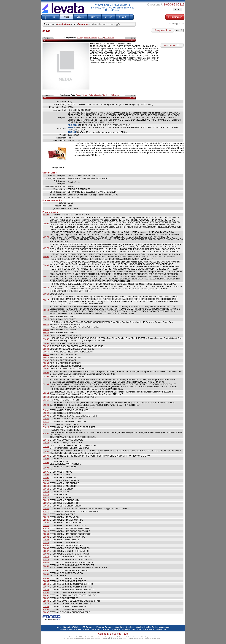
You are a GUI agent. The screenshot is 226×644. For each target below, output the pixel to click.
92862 (46, 598)
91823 (46, 427)
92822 (46, 514)
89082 (46, 360)
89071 (46, 355)
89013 (46, 287)
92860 (46, 592)
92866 (46, 609)
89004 (46, 248)
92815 (46, 497)
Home (53, 17)
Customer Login (175, 17)
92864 (46, 604)
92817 (46, 503)
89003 (46, 237)
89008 (46, 265)
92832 (46, 537)
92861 (46, 595)
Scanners (116, 629)
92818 (46, 506)
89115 (46, 400)
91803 (46, 416)
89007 (46, 257)
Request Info (163, 30)
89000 (46, 223)
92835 (46, 545)
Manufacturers (64, 24)
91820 (46, 419)
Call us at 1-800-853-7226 (113, 634)
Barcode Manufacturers (70, 629)
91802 (46, 413)
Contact (122, 17)
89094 (46, 373)
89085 (46, 366)
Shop (67, 17)
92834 (46, 543)
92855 (46, 581)
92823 (46, 517)
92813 (46, 492)
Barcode (126, 629)
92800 (46, 456)
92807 (46, 478)
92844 (46, 557)
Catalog (140, 627)
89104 (46, 384)
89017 (46, 300)
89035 (46, 324)
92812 (46, 489)
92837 (46, 551)
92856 (46, 584)
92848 (46, 559)
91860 (46, 433)
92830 (46, 534)
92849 (46, 562)
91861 (46, 440)
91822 (46, 424)
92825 (46, 520)
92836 (46, 548)
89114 (46, 397)
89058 (46, 343)
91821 (46, 421)
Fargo (78, 95)
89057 (46, 339)
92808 (46, 480)
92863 (46, 601)
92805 (46, 472)
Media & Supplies (90, 38)
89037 (46, 330)
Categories (83, 24)
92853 (46, 574)
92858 (46, 590)
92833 (46, 540)
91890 (46, 452)
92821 (46, 511)
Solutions (95, 17)
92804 (46, 468)
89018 (46, 310)
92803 (46, 463)
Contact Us (161, 629)
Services (81, 17)
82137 (46, 40)
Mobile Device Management (158, 627)
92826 (46, 523)
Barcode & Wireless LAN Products (79, 627)
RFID (134, 629)
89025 (46, 319)
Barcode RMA (103, 629)
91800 (46, 405)
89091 (46, 369)
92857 (46, 587)
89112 (46, 393)
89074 (46, 357)
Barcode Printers (146, 629)
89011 (46, 276)
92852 (46, 570)
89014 (46, 294)
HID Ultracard (109, 38)
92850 (46, 566)
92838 (46, 554)
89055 (46, 335)
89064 (46, 349)
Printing (80, 38)
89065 (46, 352)
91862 (46, 443)
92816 (46, 500)
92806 (46, 475)
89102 (46, 377)
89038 (46, 332)
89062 (46, 346)
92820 (46, 509)
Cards (101, 38)
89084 (46, 363)
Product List (89, 629)
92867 (46, 612)
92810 (46, 486)
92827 (46, 526)
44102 (46, 215)
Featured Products (105, 627)
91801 (46, 410)
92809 (46, 483)
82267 (132, 40)
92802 (46, 459)
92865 (46, 607)
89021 (46, 316)
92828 (46, 528)
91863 (46, 447)
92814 (46, 494)
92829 (46, 531)
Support (109, 17)
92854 (46, 578)
